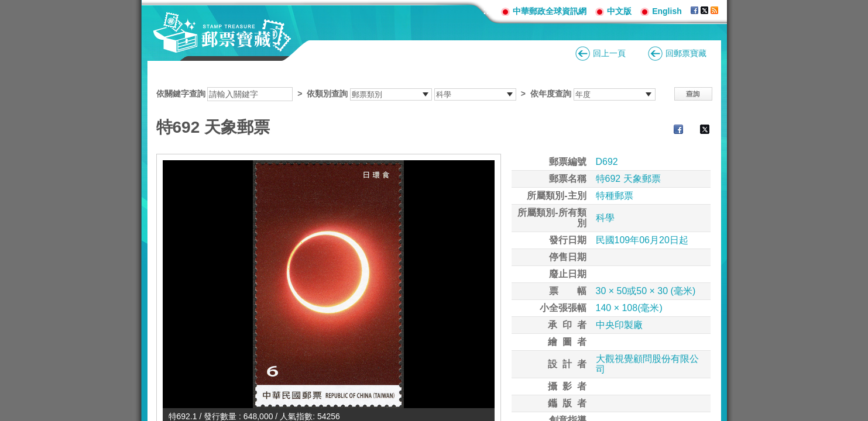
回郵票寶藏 (686, 53)
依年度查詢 (551, 94)
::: (488, 11)
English (667, 11)
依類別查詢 (327, 94)
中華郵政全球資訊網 (550, 11)
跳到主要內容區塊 (6, 6)
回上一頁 (609, 53)
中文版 (619, 11)
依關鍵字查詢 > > (406, 94)
